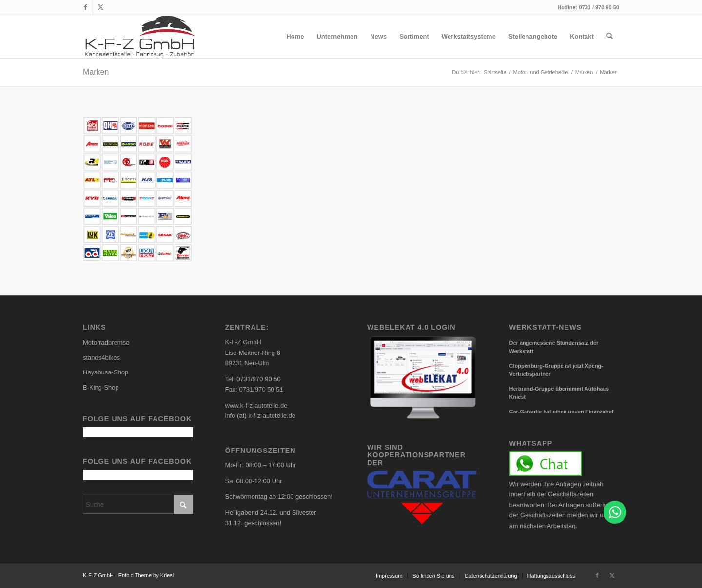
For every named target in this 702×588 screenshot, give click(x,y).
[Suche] (610, 37)
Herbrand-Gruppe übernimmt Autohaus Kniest (559, 393)
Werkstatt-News (546, 327)
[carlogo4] (140, 37)
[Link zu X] (100, 7)
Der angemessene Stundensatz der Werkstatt (554, 347)
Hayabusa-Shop (106, 372)
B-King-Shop (101, 387)
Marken (96, 72)
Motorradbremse (106, 343)
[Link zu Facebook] (86, 7)
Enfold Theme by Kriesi (146, 575)
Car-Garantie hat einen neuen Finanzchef (562, 412)
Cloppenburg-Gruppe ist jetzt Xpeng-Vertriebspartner (556, 370)
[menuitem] (295, 37)
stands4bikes (101, 358)
